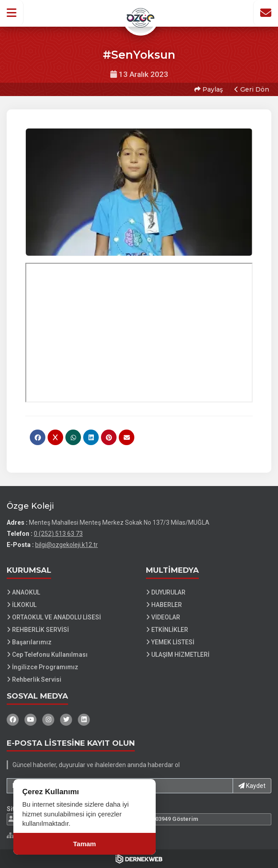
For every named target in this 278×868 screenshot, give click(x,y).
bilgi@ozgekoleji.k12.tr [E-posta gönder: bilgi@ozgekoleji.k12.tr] (66, 545)
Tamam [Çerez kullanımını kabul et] (84, 844)
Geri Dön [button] (252, 89)
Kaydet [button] (252, 786)
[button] (12, 13)
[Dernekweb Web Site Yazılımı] (139, 859)
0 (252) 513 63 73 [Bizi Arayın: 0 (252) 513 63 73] (58, 534)
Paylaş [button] (209, 89)
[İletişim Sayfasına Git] (266, 13)
